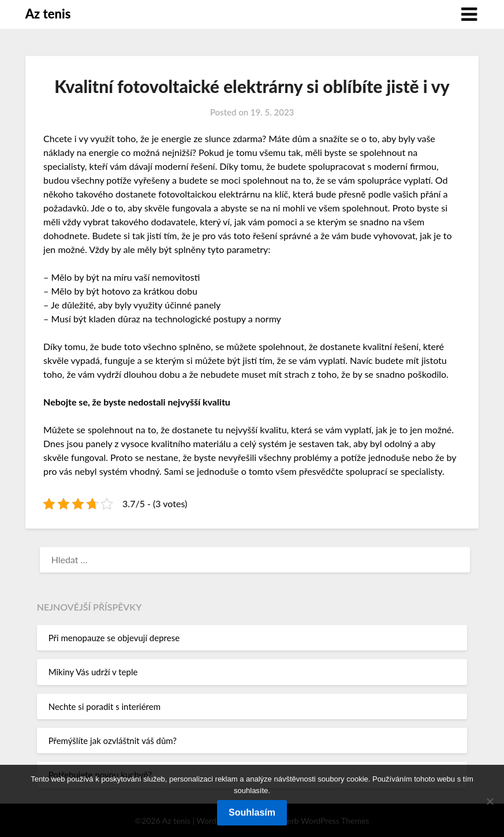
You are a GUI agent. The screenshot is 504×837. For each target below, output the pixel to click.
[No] (490, 801)
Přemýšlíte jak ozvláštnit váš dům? (113, 741)
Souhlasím (252, 812)
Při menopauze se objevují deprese (114, 638)
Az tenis (48, 14)
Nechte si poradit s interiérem (104, 706)
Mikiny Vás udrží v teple (93, 672)
